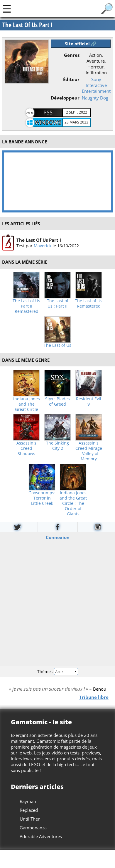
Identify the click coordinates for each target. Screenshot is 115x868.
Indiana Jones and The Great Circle (27, 404)
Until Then (30, 819)
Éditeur (71, 79)
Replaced (29, 810)
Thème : (58, 671)
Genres (72, 55)
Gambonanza (33, 828)
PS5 (48, 112)
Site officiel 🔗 (81, 44)
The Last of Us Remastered (89, 303)
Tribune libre (94, 697)
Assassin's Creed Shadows (26, 448)
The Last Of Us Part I (39, 240)
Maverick (43, 246)
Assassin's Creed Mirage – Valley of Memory (89, 451)
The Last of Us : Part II (58, 303)
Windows (48, 122)
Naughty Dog (95, 98)
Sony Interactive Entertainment (96, 85)
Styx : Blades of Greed (58, 402)
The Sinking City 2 (58, 446)
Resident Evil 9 (89, 402)
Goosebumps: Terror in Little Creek (42, 498)
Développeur (65, 98)
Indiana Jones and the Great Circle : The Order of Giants (73, 503)
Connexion (58, 537)
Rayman (28, 801)
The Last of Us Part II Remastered (26, 306)
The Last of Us (58, 345)
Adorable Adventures (41, 836)
